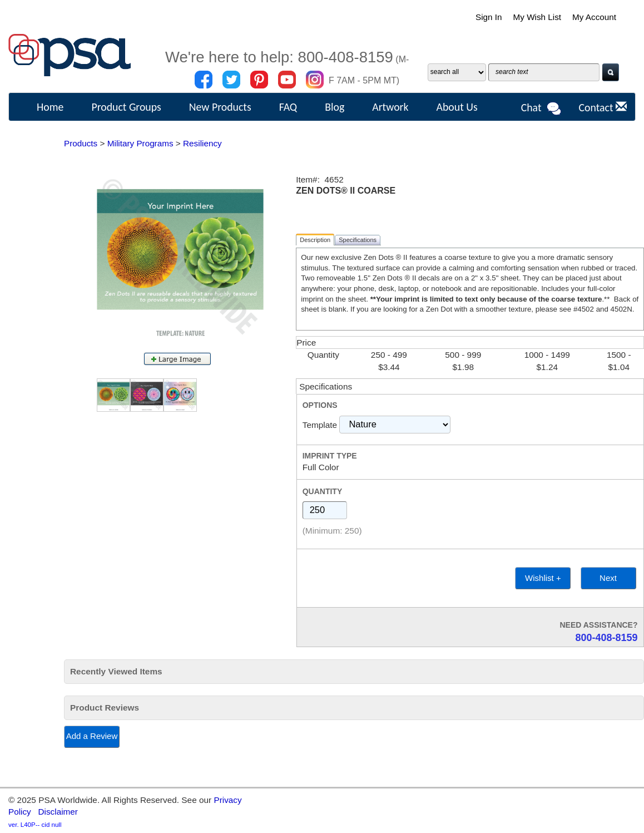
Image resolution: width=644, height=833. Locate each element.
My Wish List (536, 17)
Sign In (488, 17)
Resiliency (204, 143)
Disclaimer (58, 812)
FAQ (288, 107)
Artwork (390, 107)
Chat (542, 109)
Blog (335, 107)
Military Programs (141, 143)
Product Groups (126, 107)
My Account (594, 17)
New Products (220, 107)
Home (50, 107)
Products (81, 143)
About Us (457, 107)
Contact (603, 107)
